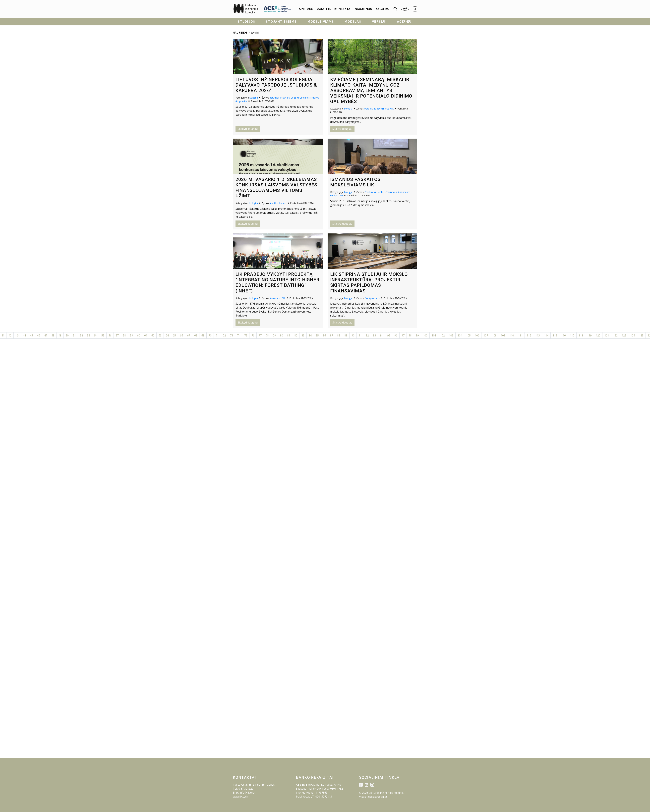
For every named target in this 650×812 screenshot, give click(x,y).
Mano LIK (324, 9)
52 (81, 335)
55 (103, 335)
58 (124, 335)
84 (310, 335)
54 (96, 335)
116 (563, 335)
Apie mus (306, 9)
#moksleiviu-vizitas (374, 192)
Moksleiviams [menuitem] (321, 22)
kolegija (254, 98)
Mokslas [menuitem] (353, 22)
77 (260, 335)
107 (486, 335)
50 (67, 335)
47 (46, 335)
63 (160, 335)
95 (389, 335)
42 (10, 335)
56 (110, 335)
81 (289, 335)
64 (167, 335)
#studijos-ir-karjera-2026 (283, 98)
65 (174, 335)
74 (239, 335)
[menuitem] (306, 9)
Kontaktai (343, 9)
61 (146, 335)
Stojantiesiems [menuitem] (281, 22)
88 (339, 335)
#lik (245, 101)
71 (217, 335)
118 (581, 335)
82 (296, 335)
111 (520, 335)
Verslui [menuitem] (379, 22)
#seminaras (383, 109)
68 (196, 335)
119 (589, 335)
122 (615, 335)
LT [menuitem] (415, 9)
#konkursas (280, 203)
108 (494, 335)
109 (503, 335)
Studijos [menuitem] (246, 22)
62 (153, 335)
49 (60, 335)
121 (607, 335)
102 (443, 335)
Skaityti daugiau (248, 129)
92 (367, 335)
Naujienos (363, 9)
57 (117, 335)
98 (410, 335)
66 (181, 335)
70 (210, 335)
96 (396, 335)
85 (317, 335)
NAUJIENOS (240, 33)
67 (189, 335)
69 (203, 335)
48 (53, 335)
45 (31, 335)
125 (641, 335)
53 (89, 335)
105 (468, 335)
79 (274, 335)
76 (253, 335)
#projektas (370, 109)
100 (425, 335)
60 (139, 335)
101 (434, 335)
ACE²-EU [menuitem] (404, 22)
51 (74, 335)
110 (512, 335)
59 (131, 335)
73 (232, 335)
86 (324, 335)
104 (460, 335)
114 (546, 335)
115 (555, 335)
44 (24, 335)
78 (267, 335)
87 (332, 335)
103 (451, 335)
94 (382, 335)
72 (224, 335)
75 (246, 335)
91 (360, 335)
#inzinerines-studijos (308, 98)
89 (346, 335)
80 (282, 335)
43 (17, 335)
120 (598, 335)
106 (477, 335)
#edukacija (391, 192)
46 (39, 335)
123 (624, 335)
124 (633, 335)
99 (417, 335)
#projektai (374, 298)
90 (353, 335)
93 (374, 335)
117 (572, 335)
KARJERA (382, 9)
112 (529, 335)
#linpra (239, 101)
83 (303, 335)
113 (538, 335)
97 (403, 335)
